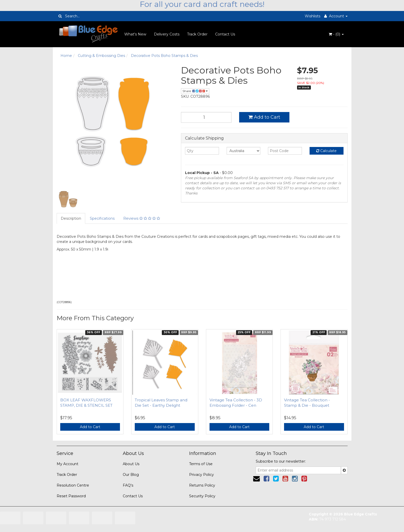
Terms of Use (201, 464)
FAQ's (128, 485)
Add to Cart (264, 117)
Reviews (142, 218)
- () (336, 34)
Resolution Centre (73, 485)
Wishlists (313, 16)
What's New (135, 34)
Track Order (197, 34)
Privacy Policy (201, 475)
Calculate (326, 151)
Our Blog (131, 475)
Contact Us (225, 34)
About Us (131, 464)
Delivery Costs (167, 34)
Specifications (102, 218)
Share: (195, 91)
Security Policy (202, 496)
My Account (68, 464)
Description (71, 218)
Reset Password (71, 496)
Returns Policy (202, 485)
